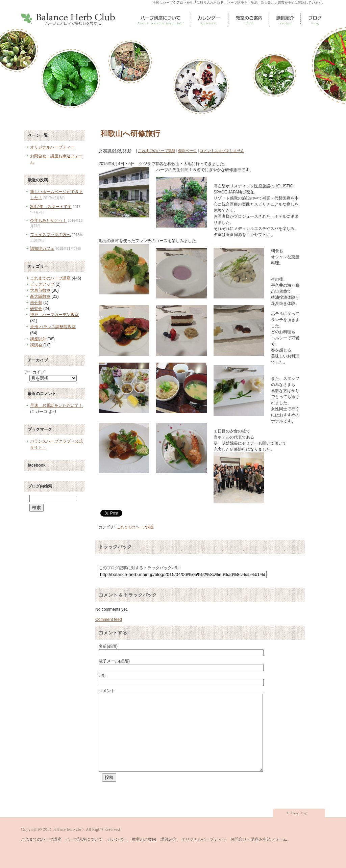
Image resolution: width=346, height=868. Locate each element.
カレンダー (209, 19)
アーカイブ (34, 372)
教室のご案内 (249, 19)
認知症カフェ (42, 248)
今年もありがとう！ (48, 220)
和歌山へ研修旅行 (130, 134)
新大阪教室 (40, 296)
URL (103, 676)
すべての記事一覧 (315, 19)
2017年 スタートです (51, 207)
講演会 (36, 345)
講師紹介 (285, 19)
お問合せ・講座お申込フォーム (259, 854)
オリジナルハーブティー (52, 147)
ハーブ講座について (160, 19)
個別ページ (187, 151)
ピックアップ (42, 284)
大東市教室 (40, 290)
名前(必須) (108, 646)
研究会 (36, 309)
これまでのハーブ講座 (157, 151)
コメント (107, 691)
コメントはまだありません (222, 151)
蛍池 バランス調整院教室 (53, 327)
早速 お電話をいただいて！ (56, 405)
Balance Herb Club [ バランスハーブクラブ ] (68, 19)
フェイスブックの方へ (50, 235)
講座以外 (38, 339)
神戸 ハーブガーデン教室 (54, 315)
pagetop (299, 828)
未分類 (36, 303)
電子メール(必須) (114, 661)
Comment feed (109, 620)
